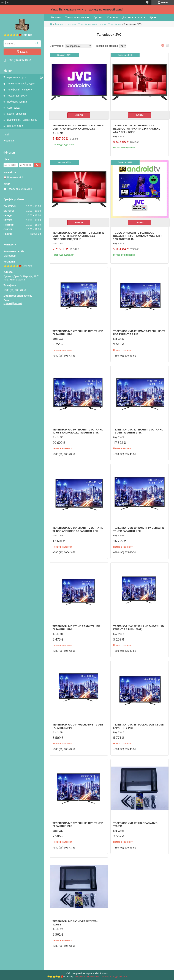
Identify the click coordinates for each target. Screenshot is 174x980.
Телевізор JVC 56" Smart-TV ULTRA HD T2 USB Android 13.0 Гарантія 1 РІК (78, 529)
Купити (79, 115)
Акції (6, 134)
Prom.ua (104, 973)
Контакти (112, 17)
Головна (56, 17)
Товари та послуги (15, 77)
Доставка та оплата (134, 17)
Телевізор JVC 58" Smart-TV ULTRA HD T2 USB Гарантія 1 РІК (139, 529)
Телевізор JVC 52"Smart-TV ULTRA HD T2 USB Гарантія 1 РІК (138, 431)
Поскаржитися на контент (86, 977)
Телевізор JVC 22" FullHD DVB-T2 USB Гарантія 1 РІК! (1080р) (139, 628)
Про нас (98, 17)
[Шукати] (37, 44)
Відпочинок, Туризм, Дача (22, 120)
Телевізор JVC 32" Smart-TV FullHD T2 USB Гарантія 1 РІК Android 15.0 (79, 127)
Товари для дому (17, 96)
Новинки (9, 140)
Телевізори (115, 24)
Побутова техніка (17, 102)
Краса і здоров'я (16, 114)
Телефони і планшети (20, 90)
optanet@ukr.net (13, 303)
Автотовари (14, 108)
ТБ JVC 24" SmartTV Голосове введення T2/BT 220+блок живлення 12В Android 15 (138, 236)
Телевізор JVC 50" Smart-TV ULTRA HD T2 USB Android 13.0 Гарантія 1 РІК (78, 431)
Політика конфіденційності (114, 977)
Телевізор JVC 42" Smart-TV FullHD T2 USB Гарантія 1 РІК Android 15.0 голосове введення (79, 236)
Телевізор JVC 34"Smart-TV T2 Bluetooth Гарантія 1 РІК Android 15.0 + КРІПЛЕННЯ (137, 129)
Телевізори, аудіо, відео (21, 84)
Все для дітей (15, 126)
